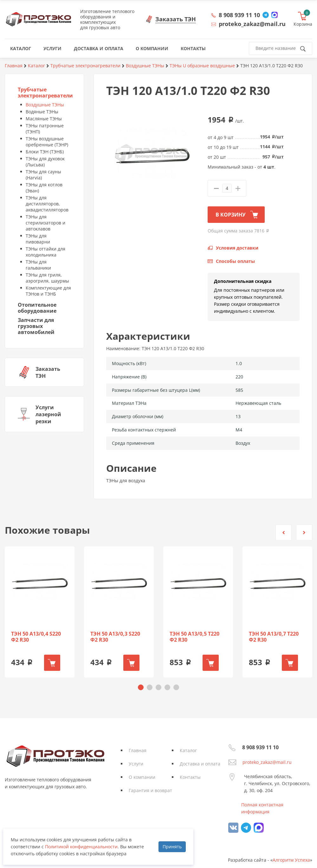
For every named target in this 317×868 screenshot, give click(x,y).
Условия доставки (237, 248)
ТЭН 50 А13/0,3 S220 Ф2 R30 (115, 637)
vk (233, 828)
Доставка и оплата (200, 764)
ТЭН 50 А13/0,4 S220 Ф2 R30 (36, 637)
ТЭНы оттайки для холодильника (45, 252)
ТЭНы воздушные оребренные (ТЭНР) (47, 142)
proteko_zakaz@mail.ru (267, 762)
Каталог (188, 750)
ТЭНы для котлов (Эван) (44, 188)
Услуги (136, 764)
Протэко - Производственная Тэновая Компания (39, 19)
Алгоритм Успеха (291, 860)
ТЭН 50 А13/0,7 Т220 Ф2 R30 (274, 637)
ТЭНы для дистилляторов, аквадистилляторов (47, 204)
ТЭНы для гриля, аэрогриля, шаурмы (47, 278)
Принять (172, 847)
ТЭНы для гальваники (38, 265)
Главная (138, 750)
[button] (284, 533)
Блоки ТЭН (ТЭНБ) (45, 152)
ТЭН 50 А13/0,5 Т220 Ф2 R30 (194, 637)
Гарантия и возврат (150, 790)
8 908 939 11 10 (239, 15)
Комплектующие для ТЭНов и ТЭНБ (48, 291)
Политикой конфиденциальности (81, 847)
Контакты (190, 777)
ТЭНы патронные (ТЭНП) (45, 129)
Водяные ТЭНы (42, 112)
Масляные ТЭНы (44, 119)
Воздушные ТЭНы (45, 105)
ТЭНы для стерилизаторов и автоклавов (45, 223)
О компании (142, 777)
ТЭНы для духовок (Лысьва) (45, 162)
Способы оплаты (235, 261)
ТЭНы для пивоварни (38, 239)
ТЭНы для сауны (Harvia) (43, 175)
